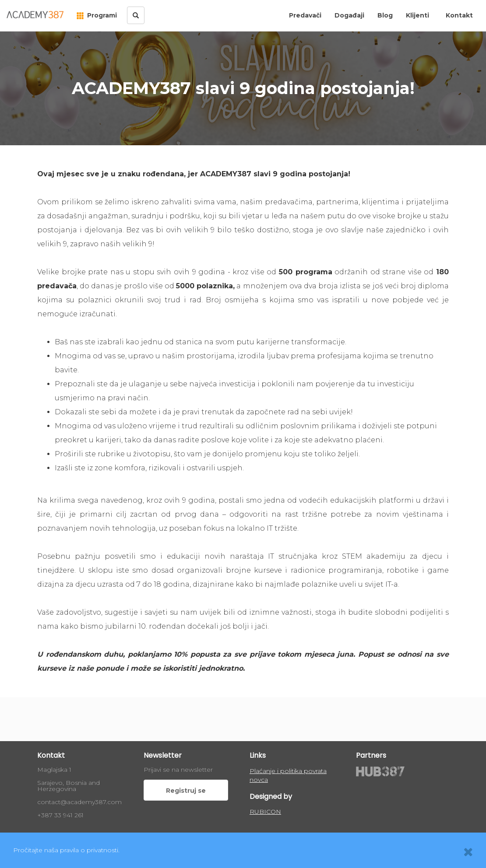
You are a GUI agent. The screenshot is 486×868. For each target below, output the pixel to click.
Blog (385, 15)
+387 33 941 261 (60, 815)
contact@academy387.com (79, 802)
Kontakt (459, 15)
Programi (97, 15)
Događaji (349, 15)
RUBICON (265, 812)
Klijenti (417, 15)
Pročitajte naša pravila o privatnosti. (66, 850)
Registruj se (186, 791)
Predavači (305, 15)
